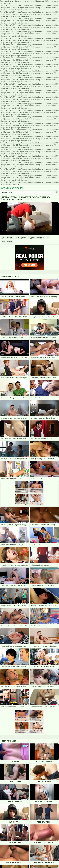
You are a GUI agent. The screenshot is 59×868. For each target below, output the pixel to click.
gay (4, 238)
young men (41, 238)
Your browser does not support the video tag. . (29, 219)
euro (17, 238)
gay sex (24, 238)
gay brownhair (7, 241)
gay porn (32, 238)
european (10, 238)
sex (48, 238)
